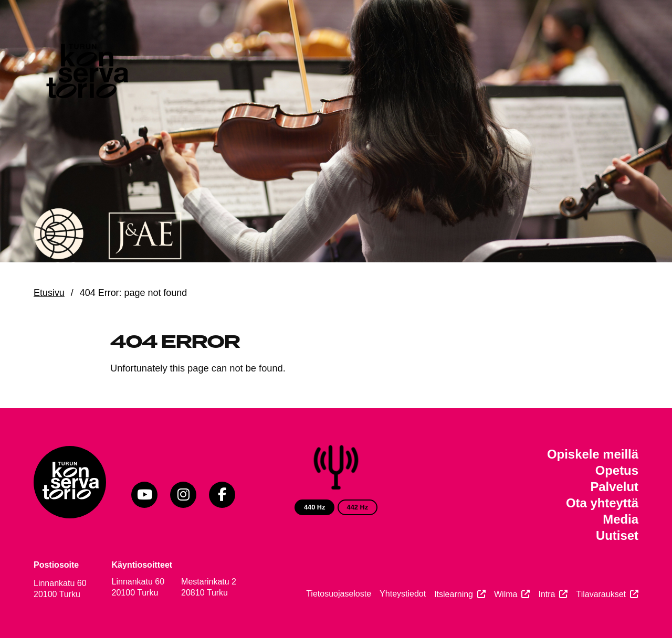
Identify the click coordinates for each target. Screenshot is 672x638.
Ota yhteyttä (602, 503)
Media (621, 519)
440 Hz (315, 507)
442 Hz (358, 507)
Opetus (617, 470)
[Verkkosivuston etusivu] (86, 73)
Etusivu (49, 293)
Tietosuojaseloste (339, 594)
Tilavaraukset (601, 594)
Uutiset (617, 535)
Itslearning (454, 594)
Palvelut (614, 487)
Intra (547, 594)
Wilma (506, 594)
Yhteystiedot (403, 594)
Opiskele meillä (593, 454)
